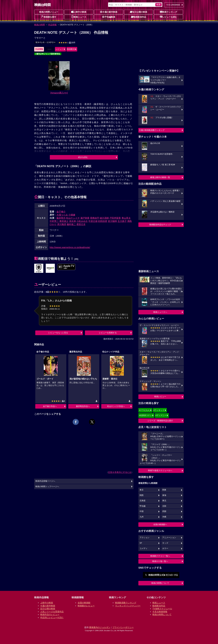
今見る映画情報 (160, 612)
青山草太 (126, 218)
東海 (164, 495)
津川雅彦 (62, 224)
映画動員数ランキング (126, 603)
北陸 (164, 506)
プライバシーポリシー (123, 627)
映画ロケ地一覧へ (160, 561)
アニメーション (169, 538)
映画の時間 (40, 25)
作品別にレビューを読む (52, 618)
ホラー (165, 548)
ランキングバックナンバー (128, 606)
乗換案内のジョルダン (100, 627)
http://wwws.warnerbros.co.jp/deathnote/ (70, 247)
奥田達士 (64, 221)
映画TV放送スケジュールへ (160, 470)
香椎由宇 (95, 218)
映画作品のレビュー (50, 614)
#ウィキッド (159, 410)
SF (141, 543)
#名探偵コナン (145, 415)
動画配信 (71, 49)
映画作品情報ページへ (45, 481)
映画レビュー (160, 397)
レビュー (59, 49)
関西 (142, 495)
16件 (67, 43)
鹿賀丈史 (81, 224)
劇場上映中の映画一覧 (160, 177)
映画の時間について (160, 583)
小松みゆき (82, 221)
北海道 (143, 501)
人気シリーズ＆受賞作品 (52, 612)
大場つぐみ (62, 215)
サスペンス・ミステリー (45, 42)
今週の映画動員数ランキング (152, 130)
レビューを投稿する (108, 333)
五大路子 (122, 221)
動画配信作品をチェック (160, 225)
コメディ (144, 548)
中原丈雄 (93, 221)
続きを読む (83, 157)
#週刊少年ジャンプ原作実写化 (48, 54)
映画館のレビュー (86, 606)
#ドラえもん (144, 410)
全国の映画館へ (160, 524)
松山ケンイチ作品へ (116, 406)
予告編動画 (109, 17)
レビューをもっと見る (58, 333)
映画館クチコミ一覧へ (160, 556)
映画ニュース (79, 17)
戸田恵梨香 (115, 218)
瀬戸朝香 (85, 218)
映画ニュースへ (160, 312)
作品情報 (52, 25)
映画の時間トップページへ (47, 487)
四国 (164, 511)
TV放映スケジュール (162, 609)
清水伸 (72, 221)
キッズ (165, 543)
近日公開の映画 (139, 12)
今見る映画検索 (173, 5)
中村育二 (54, 221)
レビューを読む (168, 17)
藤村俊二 (71, 224)
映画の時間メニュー (49, 12)
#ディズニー (161, 415)
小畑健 (72, 215)
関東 (164, 490)
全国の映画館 (84, 603)
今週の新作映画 (109, 12)
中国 (142, 511)
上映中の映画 (79, 12)
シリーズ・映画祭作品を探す (160, 421)
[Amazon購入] (59, 93)
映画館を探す (49, 17)
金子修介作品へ (50, 406)
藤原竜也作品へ (83, 406)
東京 (142, 490)
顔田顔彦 (103, 221)
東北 (164, 501)
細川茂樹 (104, 218)
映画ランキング (168, 12)
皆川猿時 (112, 221)
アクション (145, 538)
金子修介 (61, 212)
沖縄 (164, 517)
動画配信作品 (139, 17)
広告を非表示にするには (120, 472)
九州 (142, 517)
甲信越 (143, 506)
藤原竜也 (61, 218)
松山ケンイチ (73, 218)
